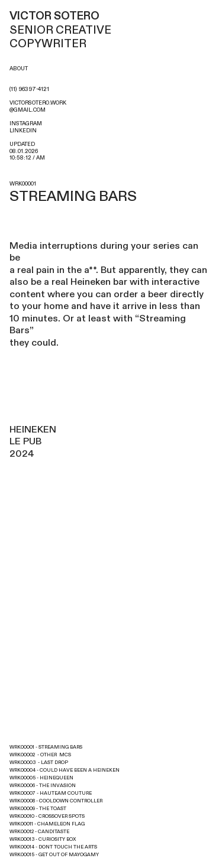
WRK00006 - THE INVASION (43, 786)
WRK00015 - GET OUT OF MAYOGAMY (54, 855)
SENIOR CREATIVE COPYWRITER (62, 30)
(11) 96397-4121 (29, 89)
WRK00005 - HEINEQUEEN (41, 778)
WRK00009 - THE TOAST (38, 809)
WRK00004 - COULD (33, 770)
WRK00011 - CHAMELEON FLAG (47, 824)
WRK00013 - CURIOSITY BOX (43, 839)
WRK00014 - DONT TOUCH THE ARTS (53, 847)
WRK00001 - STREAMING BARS (46, 747)
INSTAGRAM (26, 123)
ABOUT (19, 69)
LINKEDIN (23, 131)
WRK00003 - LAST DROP (39, 763)
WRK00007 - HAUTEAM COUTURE (51, 793)
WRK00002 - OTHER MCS (40, 755)
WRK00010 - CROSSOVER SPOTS (47, 816)
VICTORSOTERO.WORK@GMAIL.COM (38, 106)
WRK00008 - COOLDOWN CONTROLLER (56, 801)
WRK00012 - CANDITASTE (39, 832)
